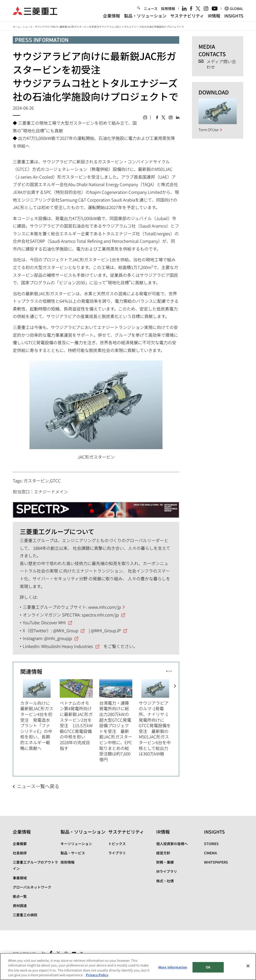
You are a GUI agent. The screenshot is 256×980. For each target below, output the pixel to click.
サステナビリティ (187, 16)
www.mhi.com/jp (105, 607)
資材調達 (20, 906)
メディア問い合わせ (221, 64)
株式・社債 (165, 881)
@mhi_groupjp (58, 638)
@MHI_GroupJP (106, 630)
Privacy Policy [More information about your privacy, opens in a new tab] (97, 975)
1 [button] (167, 671)
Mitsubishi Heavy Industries (67, 646)
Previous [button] (17, 717)
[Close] (248, 966)
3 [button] (171, 671)
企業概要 (20, 844)
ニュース (151, 8)
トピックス (117, 844)
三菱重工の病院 (25, 915)
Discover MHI (53, 622)
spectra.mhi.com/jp (100, 615)
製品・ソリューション (145, 16)
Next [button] (175, 717)
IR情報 (214, 16)
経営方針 (163, 853)
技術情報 (67, 862)
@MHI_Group (66, 630)
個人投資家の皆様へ (172, 844)
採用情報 (168, 8)
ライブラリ (117, 853)
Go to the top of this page (239, 952)
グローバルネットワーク (32, 887)
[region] (128, 967)
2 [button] (169, 671)
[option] (40, 714)
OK (208, 967)
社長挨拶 (20, 853)
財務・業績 (165, 862)
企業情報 (111, 16)
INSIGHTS (234, 16)
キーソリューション (76, 844)
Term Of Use (208, 130)
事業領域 (20, 878)
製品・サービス (73, 853)
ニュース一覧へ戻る (38, 786)
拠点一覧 (20, 896)
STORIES (211, 844)
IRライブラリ (167, 871)
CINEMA (210, 853)
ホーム (16, 27)
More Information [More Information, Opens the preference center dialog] (173, 967)
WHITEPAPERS (216, 862)
